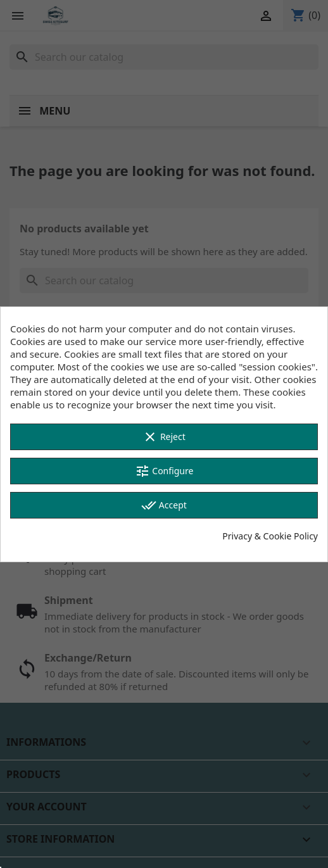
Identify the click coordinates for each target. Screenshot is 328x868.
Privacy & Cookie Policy (270, 536)
